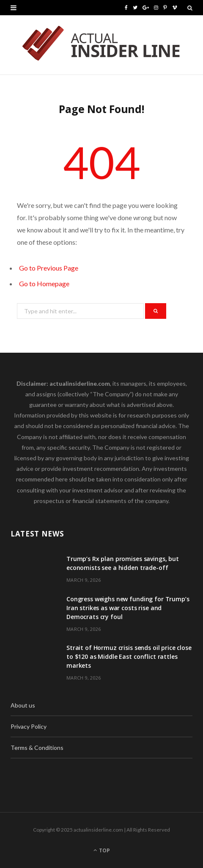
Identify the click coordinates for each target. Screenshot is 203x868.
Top (102, 850)
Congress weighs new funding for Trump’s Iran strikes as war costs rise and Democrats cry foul (128, 608)
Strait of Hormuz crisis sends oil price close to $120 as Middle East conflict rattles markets (129, 657)
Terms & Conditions (37, 748)
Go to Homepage (44, 283)
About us (23, 705)
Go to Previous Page (49, 268)
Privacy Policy (29, 726)
